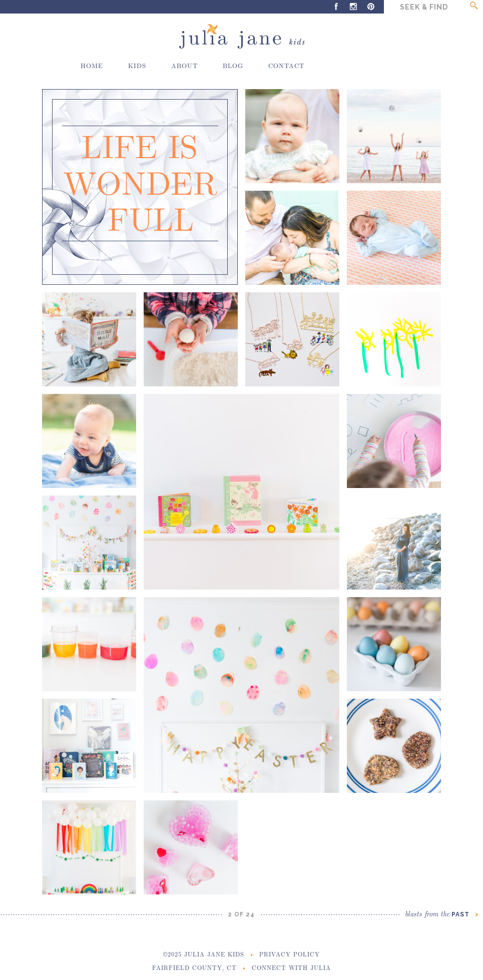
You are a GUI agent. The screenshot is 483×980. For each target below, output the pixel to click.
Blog (233, 65)
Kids (137, 65)
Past (441, 914)
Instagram (354, 7)
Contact (286, 65)
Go (473, 7)
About (184, 65)
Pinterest (371, 7)
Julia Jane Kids (241, 37)
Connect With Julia (291, 967)
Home (92, 65)
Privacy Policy (290, 954)
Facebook (336, 7)
